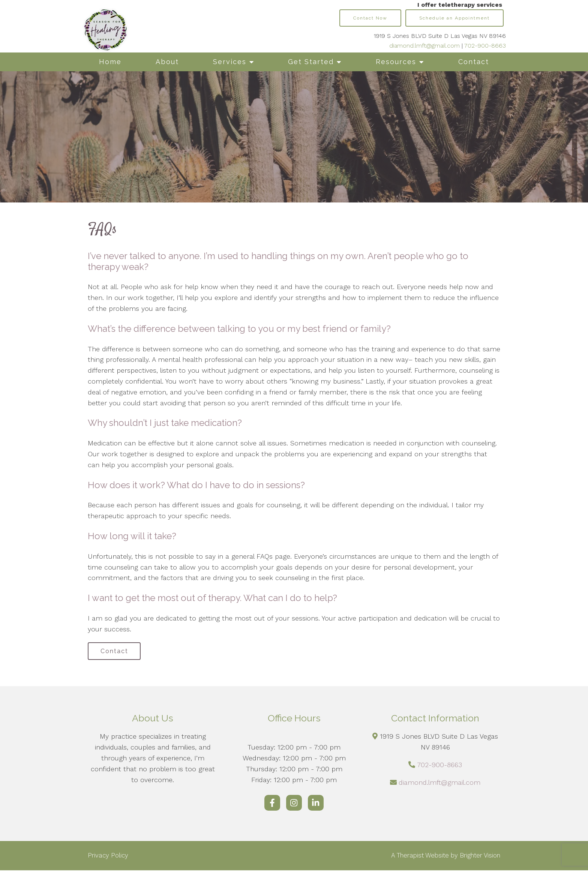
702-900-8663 (485, 46)
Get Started (311, 62)
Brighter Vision (480, 856)
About (167, 62)
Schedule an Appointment (454, 18)
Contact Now (370, 18)
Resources (396, 62)
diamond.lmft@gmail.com (424, 46)
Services (230, 62)
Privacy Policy (108, 856)
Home (110, 62)
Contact (474, 62)
